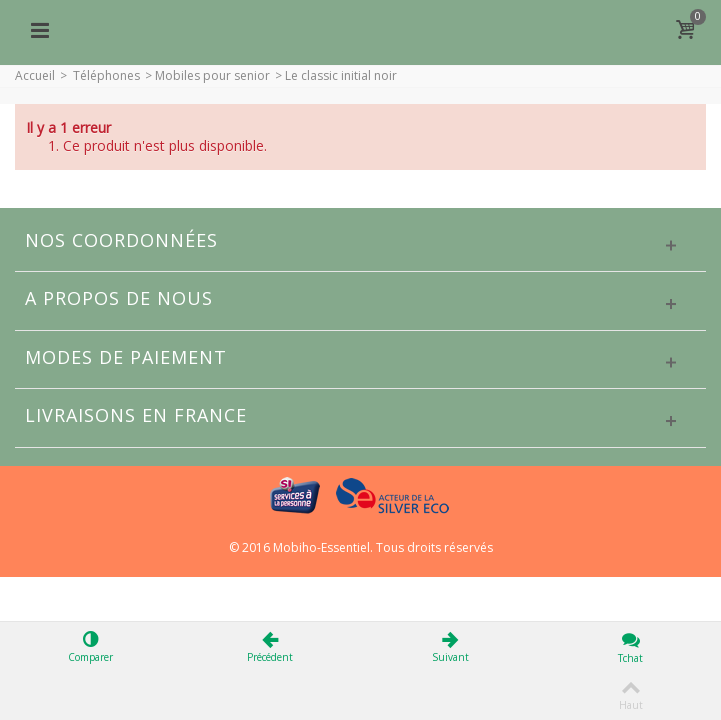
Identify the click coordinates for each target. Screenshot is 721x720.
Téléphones (106, 75)
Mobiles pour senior (212, 75)
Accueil (35, 75)
